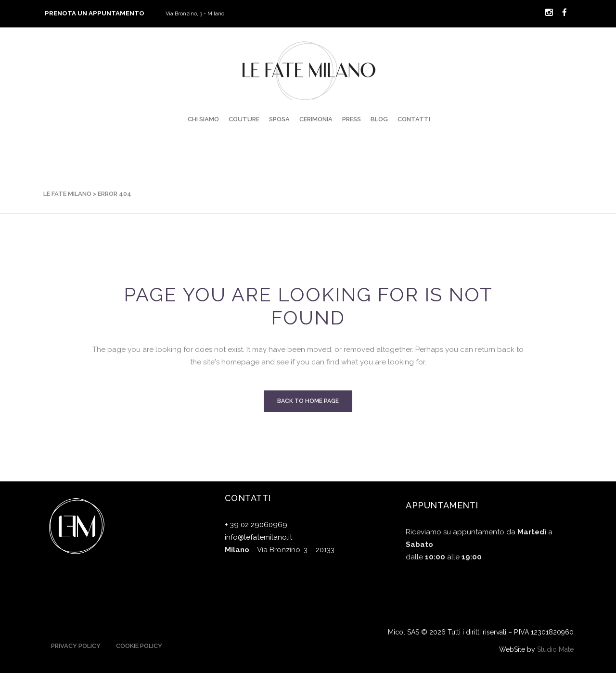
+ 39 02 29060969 (256, 525)
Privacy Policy (76, 646)
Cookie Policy (139, 646)
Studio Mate (555, 649)
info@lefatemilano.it (258, 537)
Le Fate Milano (67, 194)
